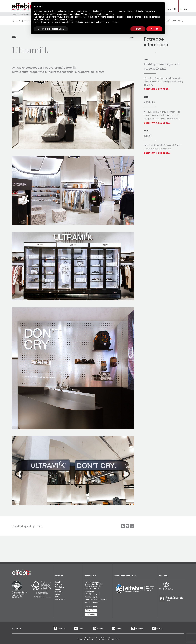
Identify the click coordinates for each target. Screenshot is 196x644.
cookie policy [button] (108, 14)
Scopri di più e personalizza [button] (51, 29)
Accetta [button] (154, 29)
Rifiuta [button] (138, 29)
